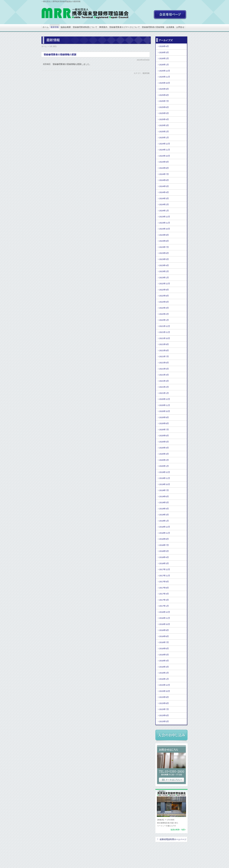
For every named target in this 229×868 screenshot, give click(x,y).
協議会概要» (176, 830)
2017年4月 (164, 594)
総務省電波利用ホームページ (173, 839)
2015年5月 (164, 721)
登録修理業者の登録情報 (153, 27)
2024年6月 (164, 180)
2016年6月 (164, 649)
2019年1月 (164, 521)
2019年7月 (164, 490)
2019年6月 (164, 497)
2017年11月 (165, 576)
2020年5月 (164, 442)
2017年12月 (165, 569)
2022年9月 (164, 290)
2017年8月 (164, 588)
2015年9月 (164, 697)
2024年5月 (164, 186)
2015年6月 (164, 715)
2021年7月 (164, 357)
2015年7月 (164, 709)
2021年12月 (165, 326)
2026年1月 (164, 65)
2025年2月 (164, 132)
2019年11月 (165, 478)
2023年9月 (164, 235)
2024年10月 (165, 156)
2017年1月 (164, 606)
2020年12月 (165, 399)
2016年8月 (164, 636)
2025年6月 (164, 107)
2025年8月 (164, 95)
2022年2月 (164, 314)
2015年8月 (164, 703)
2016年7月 (164, 642)
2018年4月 (164, 557)
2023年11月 (165, 223)
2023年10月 (165, 229)
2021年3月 (164, 381)
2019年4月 (164, 509)
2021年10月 (165, 338)
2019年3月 (164, 515)
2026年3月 (164, 53)
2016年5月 (164, 655)
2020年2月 (164, 460)
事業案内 (103, 27)
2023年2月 (164, 271)
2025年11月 (165, 77)
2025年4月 (164, 119)
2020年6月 (164, 436)
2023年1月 (164, 278)
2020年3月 (164, 454)
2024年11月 (165, 150)
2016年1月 (164, 679)
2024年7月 (164, 174)
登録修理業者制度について (85, 27)
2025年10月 (165, 83)
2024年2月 (164, 205)
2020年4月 (164, 448)
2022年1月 (164, 320)
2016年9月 (164, 630)
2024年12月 (165, 144)
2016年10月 (165, 624)
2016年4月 (164, 661)
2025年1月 (164, 138)
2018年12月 (165, 527)
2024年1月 (164, 211)
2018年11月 (165, 533)
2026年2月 (164, 59)
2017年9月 (164, 582)
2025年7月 (164, 101)
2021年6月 (164, 363)
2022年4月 (164, 308)
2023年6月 (164, 253)
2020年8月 (164, 423)
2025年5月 (164, 113)
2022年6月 (164, 302)
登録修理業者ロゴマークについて (125, 27)
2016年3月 (164, 667)
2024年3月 (164, 199)
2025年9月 (164, 89)
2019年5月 (164, 503)
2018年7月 (164, 545)
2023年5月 (164, 259)
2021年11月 (165, 332)
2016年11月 (165, 618)
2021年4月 (164, 375)
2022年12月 (165, 284)
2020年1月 (164, 466)
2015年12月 (165, 685)
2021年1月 (164, 393)
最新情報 (55, 27)
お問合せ (180, 27)
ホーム (46, 27)
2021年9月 (164, 344)
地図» (183, 830)
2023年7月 (164, 247)
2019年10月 (165, 484)
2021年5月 (164, 369)
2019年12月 (165, 472)
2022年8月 (164, 296)
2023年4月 (164, 265)
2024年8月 (164, 168)
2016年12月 (165, 612)
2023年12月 (165, 217)
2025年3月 (164, 125)
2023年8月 (164, 241)
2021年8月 (164, 351)
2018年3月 (164, 563)
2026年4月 (164, 46)
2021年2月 (164, 387)
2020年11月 (165, 405)
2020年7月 (164, 430)
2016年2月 (164, 673)
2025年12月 (165, 71)
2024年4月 (164, 192)
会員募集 (170, 27)
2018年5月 (164, 551)
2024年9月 (164, 162)
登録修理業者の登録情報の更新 (60, 55)
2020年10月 (165, 411)
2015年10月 (165, 691)
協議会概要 (66, 27)
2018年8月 (164, 539)
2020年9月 (164, 417)
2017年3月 (164, 600)
